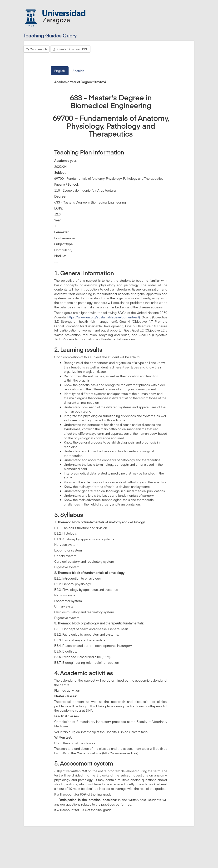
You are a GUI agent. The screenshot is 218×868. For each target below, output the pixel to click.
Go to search (37, 49)
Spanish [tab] (78, 71)
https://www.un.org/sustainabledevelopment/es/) (104, 317)
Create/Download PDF (70, 49)
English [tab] (60, 71)
